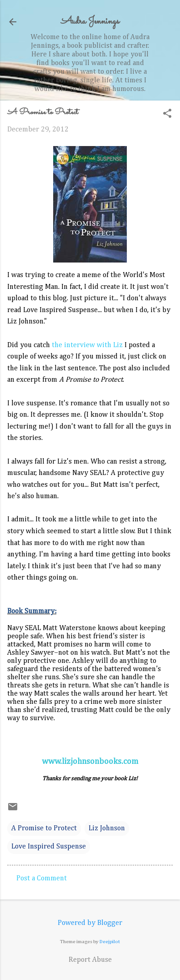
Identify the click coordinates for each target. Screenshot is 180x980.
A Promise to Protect (44, 828)
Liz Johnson (107, 828)
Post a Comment (42, 879)
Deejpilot (110, 942)
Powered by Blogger (90, 923)
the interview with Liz (87, 345)
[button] (167, 114)
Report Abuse (90, 960)
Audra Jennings (90, 22)
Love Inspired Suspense (49, 847)
